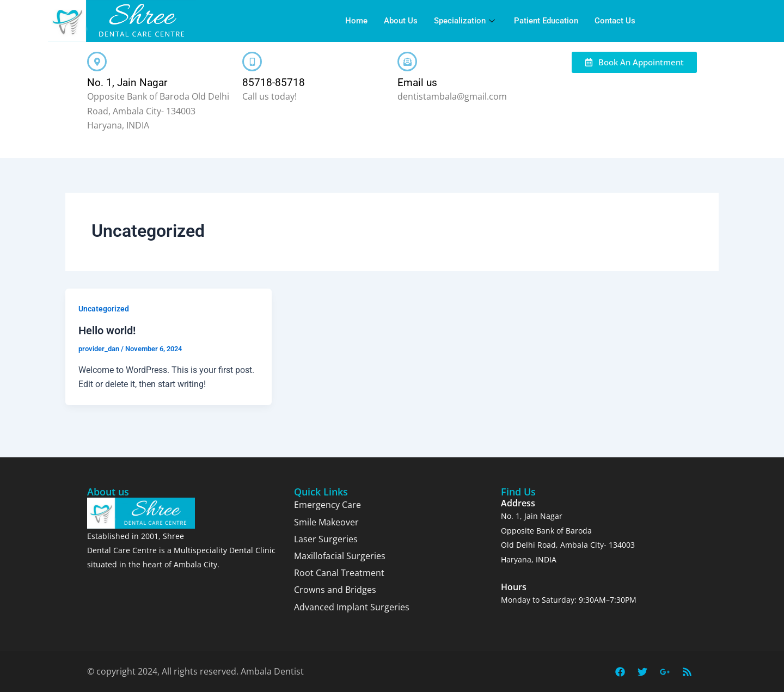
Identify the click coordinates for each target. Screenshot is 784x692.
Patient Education (546, 21)
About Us (401, 21)
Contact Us (615, 21)
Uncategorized (104, 309)
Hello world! (107, 330)
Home (356, 21)
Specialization (466, 21)
